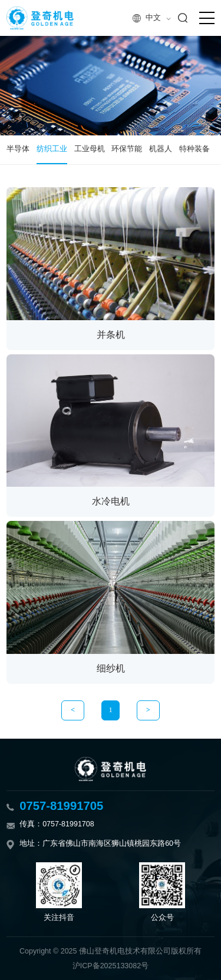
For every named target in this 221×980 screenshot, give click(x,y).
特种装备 (194, 149)
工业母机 (90, 149)
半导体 (18, 149)
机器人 (161, 149)
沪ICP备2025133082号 (111, 966)
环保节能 (127, 149)
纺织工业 (52, 149)
